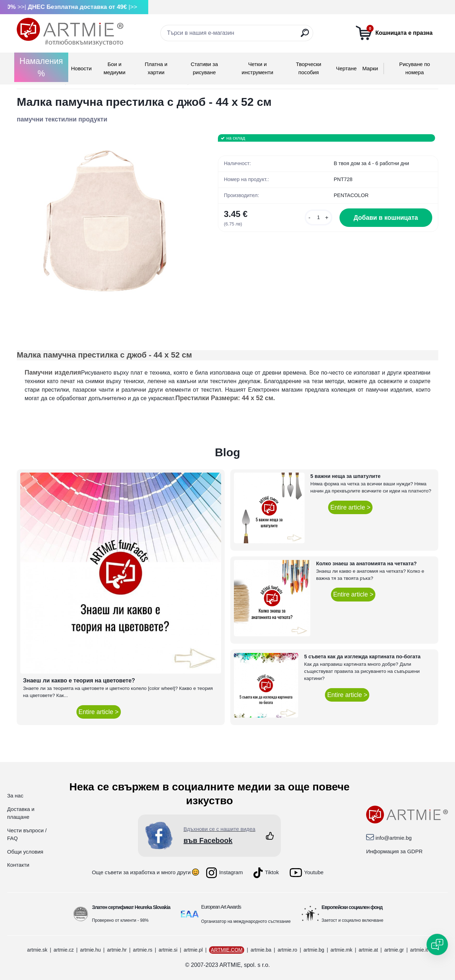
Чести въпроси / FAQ (27, 834)
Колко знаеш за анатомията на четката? (366, 563)
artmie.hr (117, 950)
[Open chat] (437, 944)
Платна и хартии (156, 68)
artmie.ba (261, 950)
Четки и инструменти (258, 68)
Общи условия (25, 852)
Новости (81, 68)
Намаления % (41, 67)
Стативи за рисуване (204, 68)
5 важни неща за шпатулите (345, 476)
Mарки (370, 68)
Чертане (346, 68)
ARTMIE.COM (227, 950)
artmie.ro (287, 950)
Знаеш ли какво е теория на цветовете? (79, 680)
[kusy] (318, 217)
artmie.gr (394, 950)
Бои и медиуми (114, 68)
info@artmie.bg (394, 838)
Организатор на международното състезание (246, 921)
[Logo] (70, 32)
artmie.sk (37, 950)
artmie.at (368, 950)
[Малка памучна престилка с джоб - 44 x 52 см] (106, 223)
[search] (305, 36)
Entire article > (99, 712)
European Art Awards (221, 907)
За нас (15, 796)
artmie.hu (90, 950)
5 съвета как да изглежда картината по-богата (362, 657)
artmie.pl (193, 950)
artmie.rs (143, 950)
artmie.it (419, 950)
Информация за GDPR (394, 851)
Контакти (18, 865)
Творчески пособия (308, 68)
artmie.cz (64, 950)
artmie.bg (314, 950)
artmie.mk (341, 950)
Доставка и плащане (21, 813)
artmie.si (168, 950)
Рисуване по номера (415, 68)
